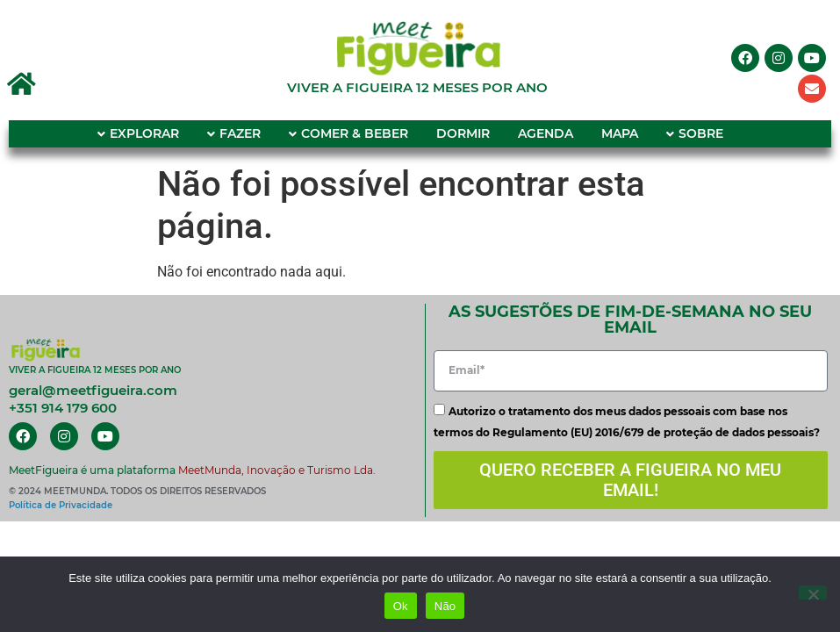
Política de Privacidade (61, 505)
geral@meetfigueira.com (93, 390)
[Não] (813, 592)
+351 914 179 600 (63, 408)
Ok (401, 606)
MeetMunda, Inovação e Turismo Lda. (277, 470)
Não (445, 606)
